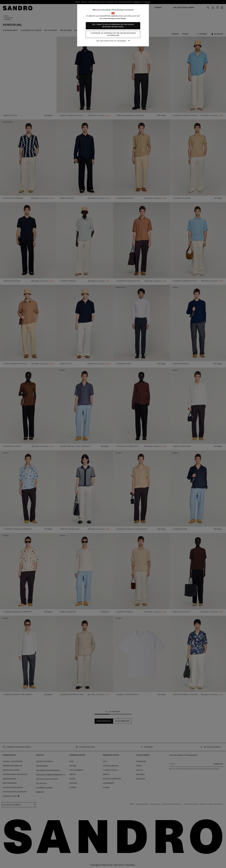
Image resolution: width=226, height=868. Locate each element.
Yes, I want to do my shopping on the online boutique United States (113, 26)
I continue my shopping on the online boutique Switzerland (113, 34)
